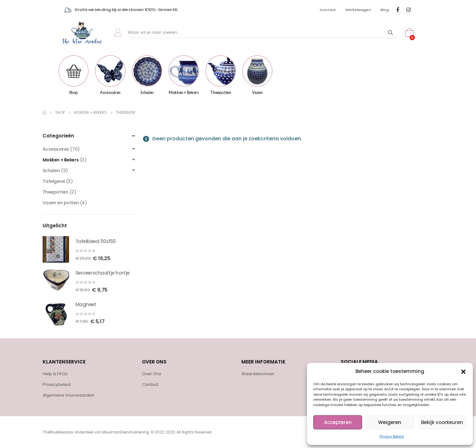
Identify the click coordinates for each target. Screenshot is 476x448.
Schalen (147, 75)
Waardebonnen (258, 374)
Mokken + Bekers (184, 75)
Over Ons (152, 374)
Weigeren (390, 422)
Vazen (258, 75)
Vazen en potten (61, 203)
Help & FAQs (55, 374)
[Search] (391, 32)
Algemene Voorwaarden (68, 395)
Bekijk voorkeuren (442, 422)
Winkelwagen (358, 10)
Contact (328, 10)
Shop (74, 75)
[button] (463, 371)
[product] (56, 249)
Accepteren (338, 422)
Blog (385, 10)
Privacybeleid (57, 384)
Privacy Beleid (392, 436)
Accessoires (110, 75)
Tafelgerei (54, 181)
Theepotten (221, 75)
